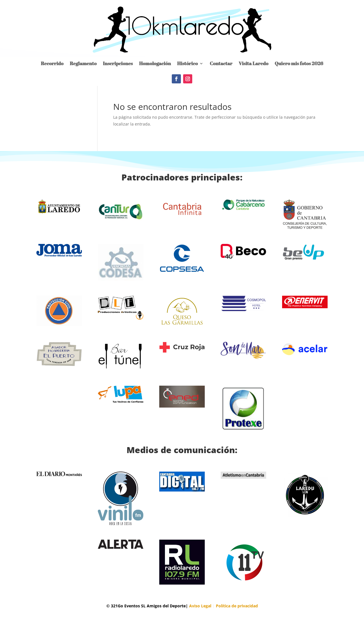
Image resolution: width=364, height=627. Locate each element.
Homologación (155, 63)
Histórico (188, 63)
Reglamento (83, 63)
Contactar (221, 63)
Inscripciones (118, 63)
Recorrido (52, 63)
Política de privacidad (237, 606)
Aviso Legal (200, 606)
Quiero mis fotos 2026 (299, 63)
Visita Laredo (253, 63)
